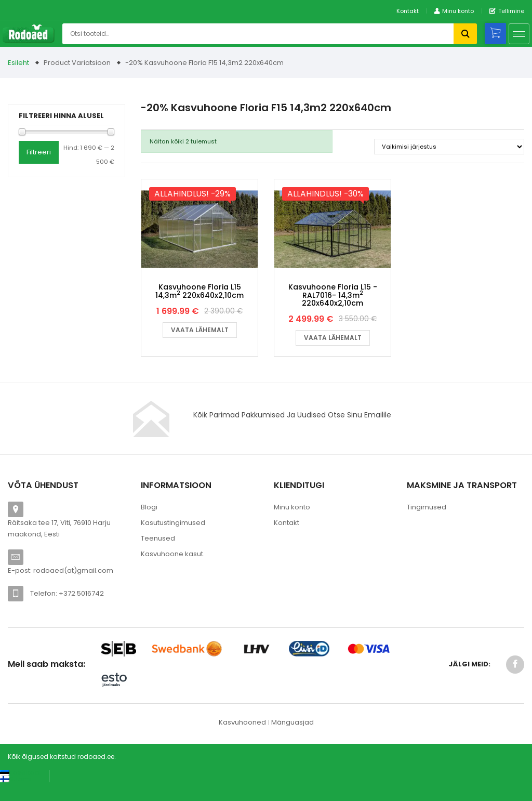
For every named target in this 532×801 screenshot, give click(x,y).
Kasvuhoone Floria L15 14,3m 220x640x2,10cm (199, 308)
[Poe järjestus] (449, 147)
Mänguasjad (292, 739)
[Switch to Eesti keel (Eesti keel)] (21, 790)
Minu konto (292, 524)
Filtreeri (39, 152)
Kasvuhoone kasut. (173, 571)
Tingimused (427, 524)
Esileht (18, 63)
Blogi (149, 524)
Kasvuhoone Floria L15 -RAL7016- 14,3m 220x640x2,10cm (333, 312)
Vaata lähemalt (200, 347)
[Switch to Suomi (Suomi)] (15, 796)
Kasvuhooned (242, 739)
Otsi (465, 34)
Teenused (158, 555)
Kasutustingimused (173, 540)
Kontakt (408, 11)
